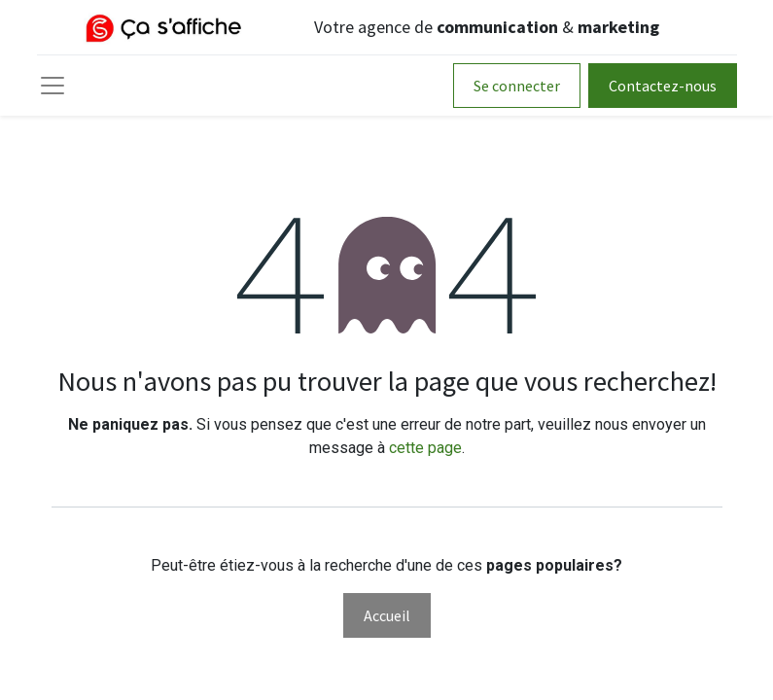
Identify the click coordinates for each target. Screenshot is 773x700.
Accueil (387, 615)
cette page (425, 448)
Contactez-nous (663, 86)
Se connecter (517, 86)
